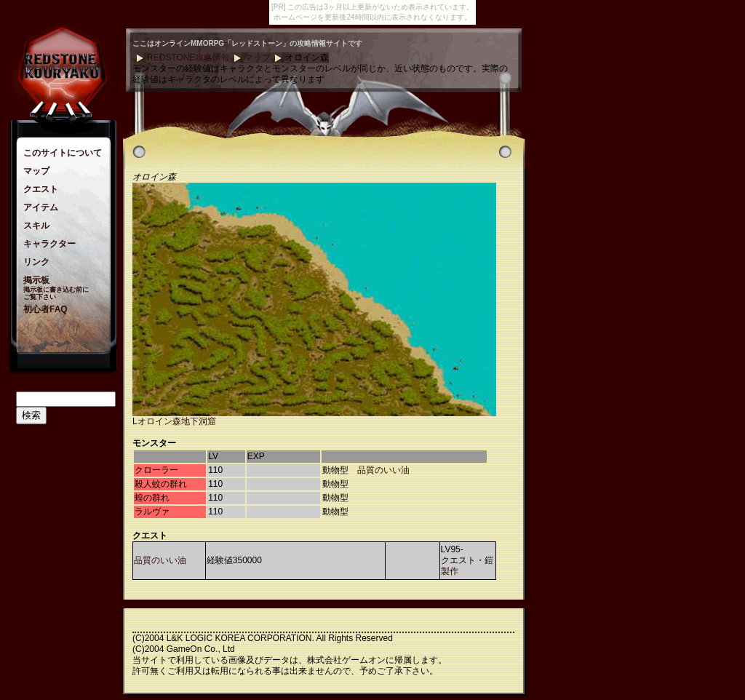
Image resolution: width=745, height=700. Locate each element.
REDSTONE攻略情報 (188, 57)
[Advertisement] (583, 247)
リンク (36, 262)
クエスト (41, 189)
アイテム (41, 207)
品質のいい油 (383, 470)
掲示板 (36, 280)
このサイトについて (63, 153)
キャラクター (49, 244)
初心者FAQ (45, 309)
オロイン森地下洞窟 (177, 421)
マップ (36, 171)
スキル (36, 226)
